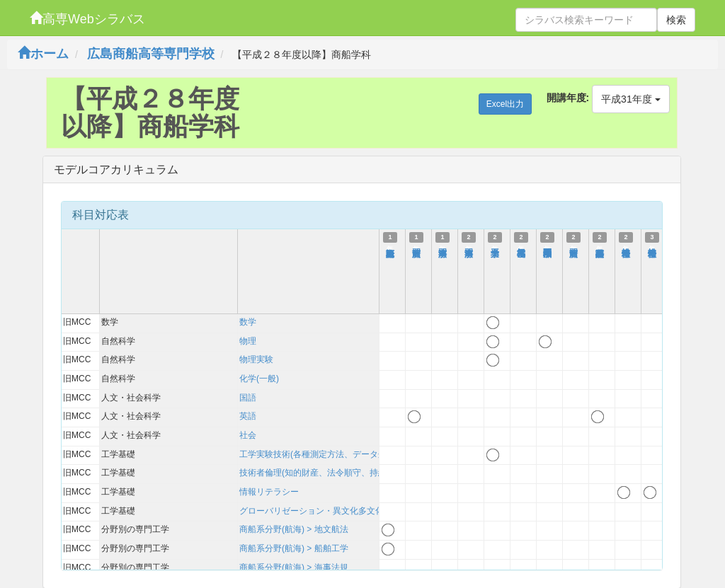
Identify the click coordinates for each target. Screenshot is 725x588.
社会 (248, 435)
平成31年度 (630, 99)
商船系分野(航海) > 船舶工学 (294, 548)
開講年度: (568, 98)
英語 (248, 416)
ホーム (43, 54)
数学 (248, 322)
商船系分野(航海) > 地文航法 (294, 529)
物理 (248, 341)
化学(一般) (259, 379)
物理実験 (256, 359)
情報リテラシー (269, 492)
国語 (248, 398)
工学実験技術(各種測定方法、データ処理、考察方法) (340, 454)
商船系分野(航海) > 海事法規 (294, 567)
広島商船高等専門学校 (151, 54)
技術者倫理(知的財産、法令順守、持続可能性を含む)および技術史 (365, 473)
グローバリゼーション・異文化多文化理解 (320, 511)
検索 (676, 20)
